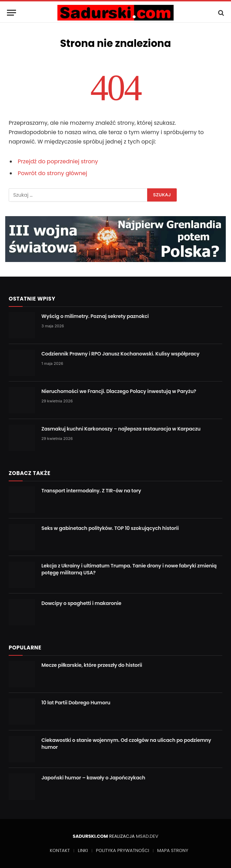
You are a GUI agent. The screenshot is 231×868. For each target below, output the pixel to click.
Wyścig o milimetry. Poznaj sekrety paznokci (95, 316)
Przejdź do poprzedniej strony (58, 161)
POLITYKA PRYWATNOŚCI (123, 850)
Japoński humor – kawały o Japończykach (93, 778)
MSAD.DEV (147, 836)
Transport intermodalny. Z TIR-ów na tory (91, 491)
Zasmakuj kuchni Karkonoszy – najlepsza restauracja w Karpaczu (121, 429)
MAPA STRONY (173, 850)
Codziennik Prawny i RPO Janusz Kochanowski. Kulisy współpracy (120, 354)
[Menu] (11, 13)
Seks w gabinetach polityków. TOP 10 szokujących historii (110, 528)
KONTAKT (60, 850)
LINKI (83, 850)
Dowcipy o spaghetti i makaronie (81, 603)
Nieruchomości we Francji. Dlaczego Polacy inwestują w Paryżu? (119, 391)
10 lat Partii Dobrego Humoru (76, 703)
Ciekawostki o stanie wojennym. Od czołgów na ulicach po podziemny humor (126, 744)
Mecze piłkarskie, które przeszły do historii (92, 665)
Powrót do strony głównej (53, 173)
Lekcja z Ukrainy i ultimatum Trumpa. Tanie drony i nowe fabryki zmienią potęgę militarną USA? (129, 569)
